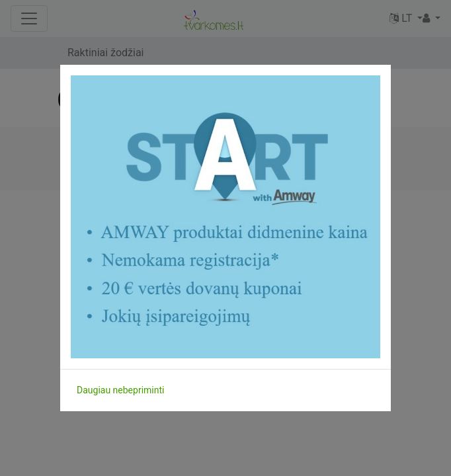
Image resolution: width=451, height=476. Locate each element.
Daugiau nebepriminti (120, 390)
